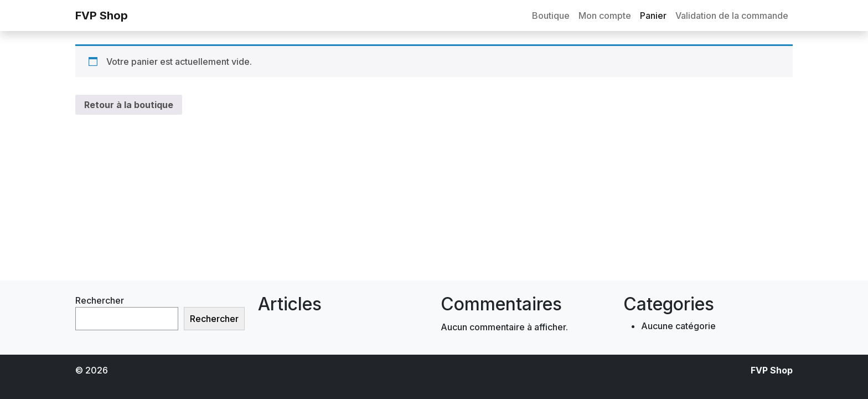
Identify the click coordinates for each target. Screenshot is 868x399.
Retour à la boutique (129, 105)
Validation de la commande (732, 16)
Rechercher (100, 300)
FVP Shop (102, 16)
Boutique (551, 16)
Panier (653, 16)
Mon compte (605, 16)
